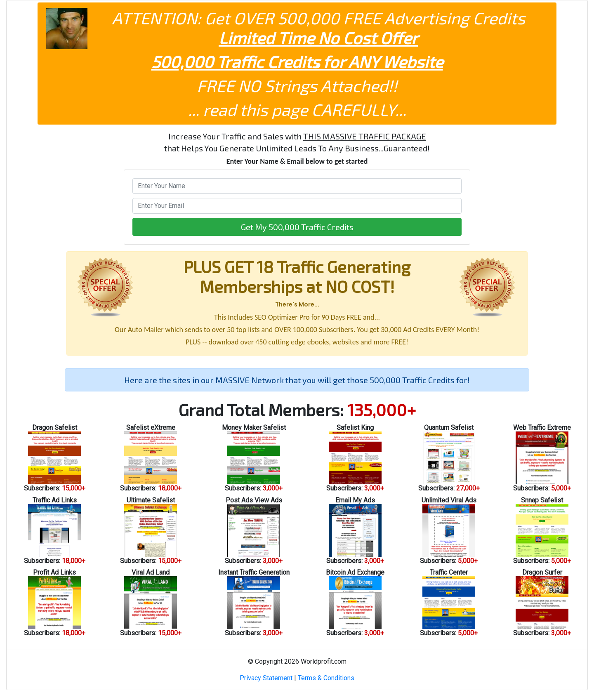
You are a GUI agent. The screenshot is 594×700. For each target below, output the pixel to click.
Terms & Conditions (326, 678)
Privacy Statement (266, 678)
